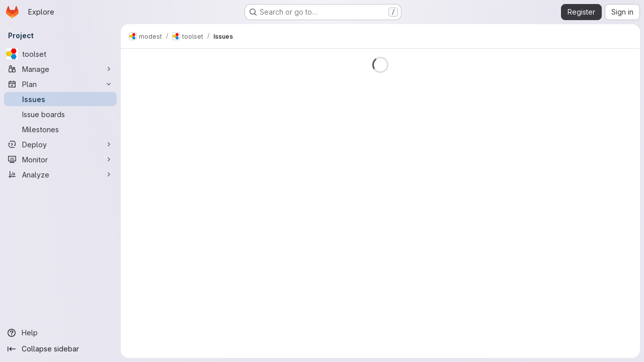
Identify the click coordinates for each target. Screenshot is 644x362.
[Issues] (60, 99)
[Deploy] (60, 144)
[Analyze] (60, 174)
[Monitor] (60, 159)
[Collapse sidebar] (60, 349)
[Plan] (60, 84)
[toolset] (60, 54)
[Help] (60, 333)
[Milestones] (60, 129)
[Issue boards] (60, 114)
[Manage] (60, 69)
